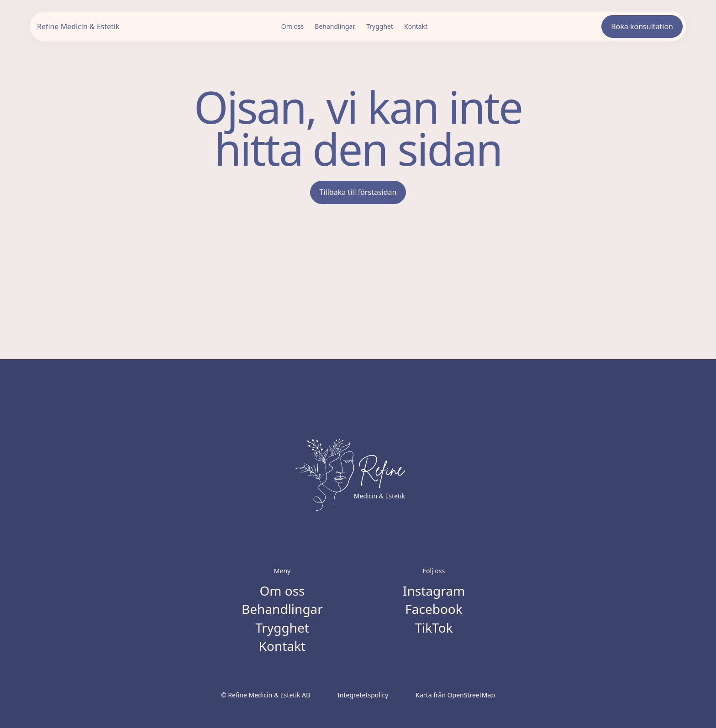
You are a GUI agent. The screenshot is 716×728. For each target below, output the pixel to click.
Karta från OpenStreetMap (455, 695)
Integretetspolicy (363, 695)
